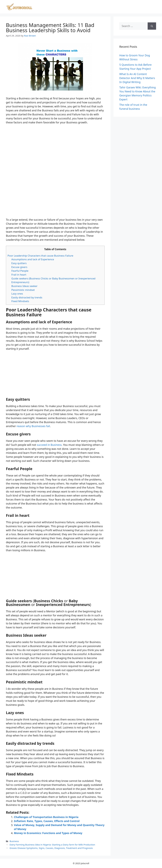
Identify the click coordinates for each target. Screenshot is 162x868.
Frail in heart (19, 275)
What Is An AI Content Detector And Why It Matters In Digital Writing (137, 78)
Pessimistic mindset (23, 290)
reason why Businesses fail (33, 426)
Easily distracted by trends (27, 297)
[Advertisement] (55, 196)
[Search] (152, 26)
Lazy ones (17, 294)
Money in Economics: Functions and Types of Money (48, 833)
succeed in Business (49, 445)
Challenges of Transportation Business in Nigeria (46, 817)
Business (14, 841)
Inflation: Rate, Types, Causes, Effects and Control (47, 821)
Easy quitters (19, 263)
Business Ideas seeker (24, 286)
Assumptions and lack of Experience (33, 259)
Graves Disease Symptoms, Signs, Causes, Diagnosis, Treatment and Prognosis (51, 848)
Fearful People (20, 271)
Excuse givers (19, 267)
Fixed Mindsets (20, 301)
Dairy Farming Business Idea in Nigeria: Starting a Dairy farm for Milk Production (52, 845)
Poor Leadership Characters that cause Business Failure (40, 256)
